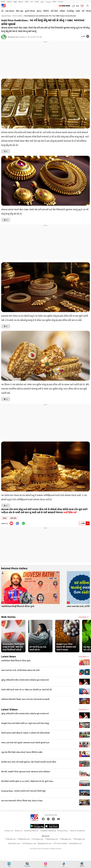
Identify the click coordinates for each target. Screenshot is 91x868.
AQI (77, 6)
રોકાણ (5, 518)
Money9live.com (75, 843)
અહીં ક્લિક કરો (71, 512)
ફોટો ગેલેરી (54, 11)
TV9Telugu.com (37, 839)
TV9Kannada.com (51, 839)
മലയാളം (48, 2)
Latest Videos (9, 709)
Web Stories (8, 617)
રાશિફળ (62, 11)
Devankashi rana (13, 37)
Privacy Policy (63, 831)
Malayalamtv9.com (45, 843)
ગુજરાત (39, 11)
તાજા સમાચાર (10, 11)
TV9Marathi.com (23, 839)
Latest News (9, 656)
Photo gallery (18, 16)
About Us (19, 831)
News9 (9, 2)
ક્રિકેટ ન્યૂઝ (20, 11)
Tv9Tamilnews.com (29, 843)
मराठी (27, 2)
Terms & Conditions (77, 831)
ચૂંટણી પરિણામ (30, 11)
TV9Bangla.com (65, 839)
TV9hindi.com (10, 839)
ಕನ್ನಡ (15, 2)
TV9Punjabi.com (79, 839)
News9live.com (14, 843)
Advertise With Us (31, 831)
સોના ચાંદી (13, 518)
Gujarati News (6, 16)
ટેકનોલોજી (70, 11)
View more (84, 617)
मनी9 (54, 2)
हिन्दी (3, 2)
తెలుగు (21, 2)
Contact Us (9, 831)
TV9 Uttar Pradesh (60, 843)
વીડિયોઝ (46, 11)
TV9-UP (60, 2)
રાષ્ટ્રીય (78, 11)
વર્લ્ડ (83, 11)
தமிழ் (42, 2)
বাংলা (32, 2)
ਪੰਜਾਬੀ (37, 2)
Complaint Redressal (48, 831)
